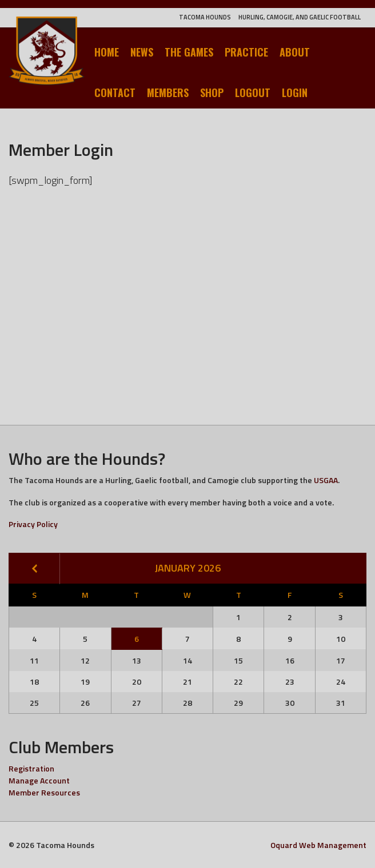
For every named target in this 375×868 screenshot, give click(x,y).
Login (295, 93)
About (295, 52)
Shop (212, 93)
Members (168, 93)
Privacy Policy (33, 524)
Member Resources (44, 792)
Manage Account (39, 780)
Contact (115, 93)
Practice (246, 52)
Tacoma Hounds (205, 17)
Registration (31, 768)
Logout (253, 93)
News (142, 52)
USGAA (326, 480)
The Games (189, 52)
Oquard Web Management (318, 845)
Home (107, 52)
